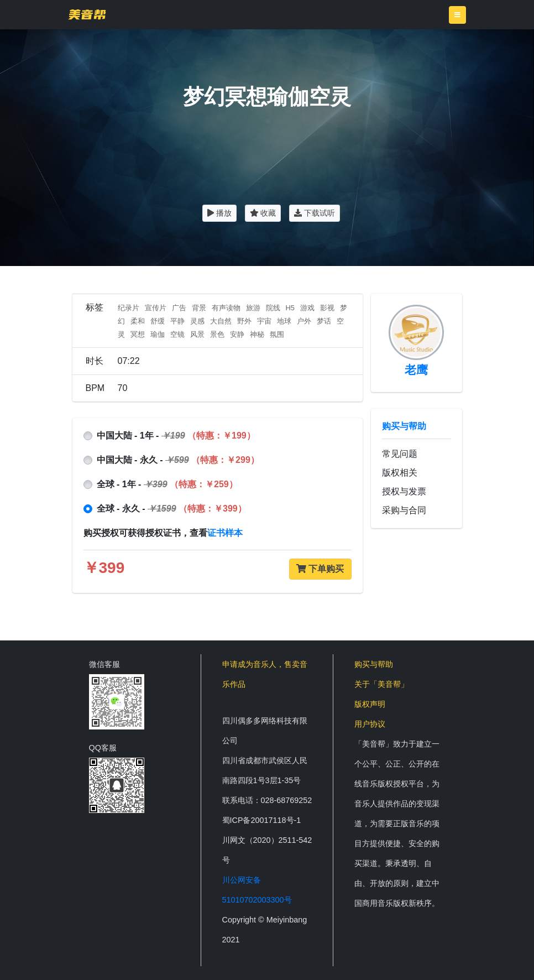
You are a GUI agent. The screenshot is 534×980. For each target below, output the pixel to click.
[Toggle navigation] (457, 15)
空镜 (177, 334)
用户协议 (370, 724)
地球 (284, 321)
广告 (179, 308)
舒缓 (158, 321)
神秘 (257, 334)
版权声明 (370, 704)
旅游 (253, 308)
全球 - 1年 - (167, 484)
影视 (327, 308)
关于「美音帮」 (381, 684)
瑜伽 (158, 334)
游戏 (307, 308)
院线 (273, 308)
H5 (290, 308)
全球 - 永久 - (172, 509)
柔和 (138, 321)
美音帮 (87, 14)
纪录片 (129, 308)
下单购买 (320, 569)
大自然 (221, 321)
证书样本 (225, 533)
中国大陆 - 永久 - (178, 460)
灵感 (197, 321)
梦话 (324, 321)
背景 (199, 308)
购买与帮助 (404, 426)
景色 (217, 334)
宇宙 (264, 321)
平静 (177, 321)
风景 (197, 334)
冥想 (138, 334)
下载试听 (315, 213)
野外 (244, 321)
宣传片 (156, 308)
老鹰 (416, 370)
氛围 (277, 334)
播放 (219, 213)
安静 (237, 334)
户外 (304, 321)
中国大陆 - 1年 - (176, 436)
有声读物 (226, 308)
